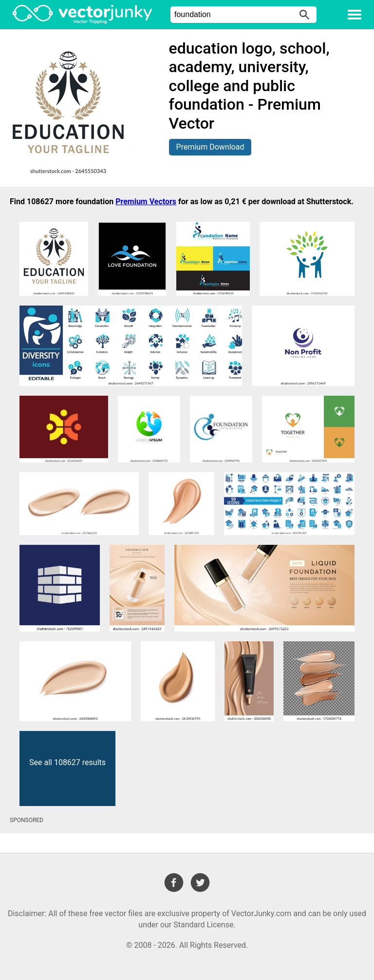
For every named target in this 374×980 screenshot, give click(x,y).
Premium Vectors (146, 202)
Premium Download (210, 147)
